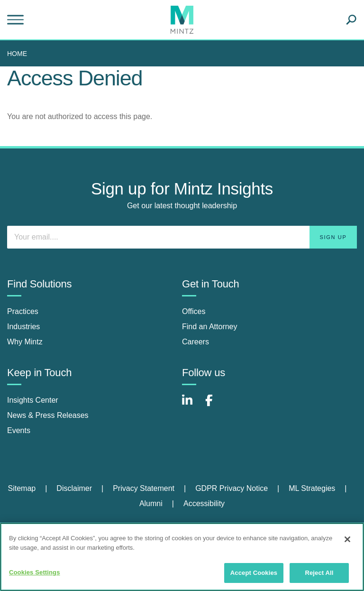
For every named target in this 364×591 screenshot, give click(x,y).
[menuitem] (19, 54)
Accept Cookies (254, 573)
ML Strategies (312, 488)
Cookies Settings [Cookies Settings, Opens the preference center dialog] (35, 572)
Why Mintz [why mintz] (25, 342)
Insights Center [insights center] (33, 400)
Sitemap (22, 488)
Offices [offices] (194, 311)
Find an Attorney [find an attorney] (210, 327)
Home (17, 54)
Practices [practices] (23, 311)
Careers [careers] (196, 342)
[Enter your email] (182, 237)
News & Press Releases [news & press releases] (48, 415)
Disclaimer (74, 488)
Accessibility (204, 503)
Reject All (319, 573)
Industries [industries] (23, 327)
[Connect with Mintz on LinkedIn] (191, 405)
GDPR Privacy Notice (232, 488)
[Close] (347, 539)
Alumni (151, 503)
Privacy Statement (144, 488)
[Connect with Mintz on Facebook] (215, 405)
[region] (182, 557)
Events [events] (19, 430)
